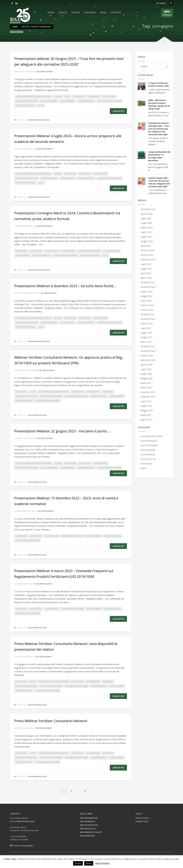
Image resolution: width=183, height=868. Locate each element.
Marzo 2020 (146, 388)
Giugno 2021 (146, 333)
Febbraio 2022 (147, 305)
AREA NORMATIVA (87, 821)
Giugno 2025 (146, 223)
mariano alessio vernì (27, 396)
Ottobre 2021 (147, 324)
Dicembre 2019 (148, 392)
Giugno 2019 (146, 406)
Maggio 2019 (147, 410)
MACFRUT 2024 (69, 251)
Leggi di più (118, 111)
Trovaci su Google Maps (22, 846)
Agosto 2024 (146, 228)
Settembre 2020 (148, 360)
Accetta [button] (78, 863)
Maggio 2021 (147, 337)
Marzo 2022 (146, 301)
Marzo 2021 (146, 342)
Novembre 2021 (148, 319)
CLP (68, 97)
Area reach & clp (148, 459)
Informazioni (146, 464)
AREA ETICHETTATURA (89, 825)
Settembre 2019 (148, 397)
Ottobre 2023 (147, 255)
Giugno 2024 (146, 237)
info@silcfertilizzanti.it (25, 821)
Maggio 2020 (147, 378)
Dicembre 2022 (148, 282)
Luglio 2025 (146, 218)
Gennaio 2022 (147, 310)
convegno (80, 97)
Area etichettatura (149, 441)
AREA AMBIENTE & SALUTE (91, 832)
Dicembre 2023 (148, 250)
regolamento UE (87, 101)
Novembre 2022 (148, 287)
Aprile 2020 (146, 383)
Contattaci (167, 14)
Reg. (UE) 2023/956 (50, 101)
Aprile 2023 (146, 273)
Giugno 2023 (146, 269)
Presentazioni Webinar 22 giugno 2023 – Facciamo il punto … (62, 431)
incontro (109, 392)
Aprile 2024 (146, 246)
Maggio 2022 (147, 296)
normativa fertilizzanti (28, 101)
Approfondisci (103, 863)
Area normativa (148, 454)
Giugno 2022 (146, 292)
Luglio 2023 (146, 264)
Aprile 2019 (146, 415)
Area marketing (35, 415)
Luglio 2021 (146, 328)
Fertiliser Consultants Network (55, 392)
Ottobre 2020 (147, 356)
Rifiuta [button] (89, 863)
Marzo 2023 (146, 278)
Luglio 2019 (146, 401)
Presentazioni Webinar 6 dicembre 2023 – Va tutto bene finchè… (65, 286)
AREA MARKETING (87, 836)
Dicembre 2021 (148, 314)
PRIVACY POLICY (142, 818)
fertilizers (95, 97)
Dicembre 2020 (148, 346)
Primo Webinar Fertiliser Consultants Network (51, 721)
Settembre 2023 (148, 260)
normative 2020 (100, 396)
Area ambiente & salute (151, 436)
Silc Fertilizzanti (45, 72)
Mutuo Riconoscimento (52, 396)
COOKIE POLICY (142, 821)
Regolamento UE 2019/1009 (110, 101)
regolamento (68, 101)
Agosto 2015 (146, 420)
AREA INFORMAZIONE (89, 818)
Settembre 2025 (148, 209)
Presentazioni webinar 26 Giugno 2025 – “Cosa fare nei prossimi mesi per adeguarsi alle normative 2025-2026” (159, 129)
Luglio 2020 (146, 369)
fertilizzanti (110, 97)
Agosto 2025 (146, 214)
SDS (42, 106)
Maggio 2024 (147, 241)
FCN (34, 392)
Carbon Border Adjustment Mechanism (34, 97)
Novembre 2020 (148, 351)
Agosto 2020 (146, 365)
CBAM (59, 97)
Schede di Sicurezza (26, 106)
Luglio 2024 (146, 232)
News (47, 120)
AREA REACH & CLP (88, 829)
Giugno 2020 (146, 374)
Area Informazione (36, 120)
